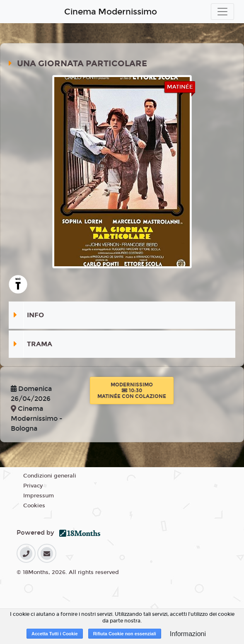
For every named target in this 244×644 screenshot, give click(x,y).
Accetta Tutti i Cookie (55, 634)
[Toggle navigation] (222, 12)
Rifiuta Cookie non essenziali (125, 634)
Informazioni (188, 634)
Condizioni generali (50, 476)
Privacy (33, 486)
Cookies (34, 506)
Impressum (39, 496)
